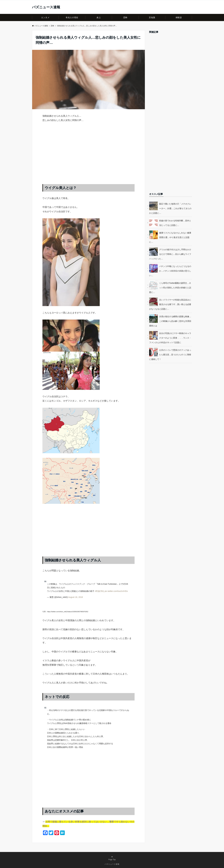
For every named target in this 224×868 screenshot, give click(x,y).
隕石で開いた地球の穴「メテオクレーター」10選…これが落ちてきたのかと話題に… (170, 208)
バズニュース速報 (46, 7)
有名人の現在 (72, 17)
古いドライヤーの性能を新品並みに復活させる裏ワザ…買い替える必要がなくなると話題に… (170, 304)
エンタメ (45, 17)
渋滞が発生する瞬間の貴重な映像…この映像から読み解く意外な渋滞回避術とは (170, 321)
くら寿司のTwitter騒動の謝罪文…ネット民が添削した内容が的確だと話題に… (170, 288)
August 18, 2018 (76, 597)
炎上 (99, 17)
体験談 (179, 17)
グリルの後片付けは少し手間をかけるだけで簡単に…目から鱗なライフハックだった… (170, 254)
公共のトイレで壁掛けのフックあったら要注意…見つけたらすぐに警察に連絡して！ (170, 355)
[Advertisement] (88, 156)
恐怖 (125, 17)
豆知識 (152, 17)
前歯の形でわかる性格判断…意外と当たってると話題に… (175, 223)
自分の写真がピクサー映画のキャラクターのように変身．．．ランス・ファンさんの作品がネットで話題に (170, 338)
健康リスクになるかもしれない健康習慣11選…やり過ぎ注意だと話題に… (170, 237)
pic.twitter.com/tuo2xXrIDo (116, 591)
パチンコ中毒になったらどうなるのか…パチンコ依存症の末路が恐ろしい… (170, 271)
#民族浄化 (99, 591)
